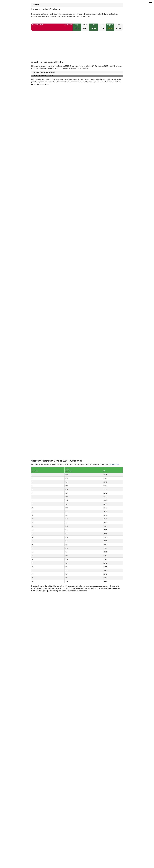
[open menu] (151, 3)
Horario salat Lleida (43, 451)
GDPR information (38, 548)
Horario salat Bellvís (43, 471)
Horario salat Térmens (44, 454)
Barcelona (39, 484)
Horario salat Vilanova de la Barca (48, 431)
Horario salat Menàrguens (45, 441)
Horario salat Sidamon (44, 480)
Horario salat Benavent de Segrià (47, 417)
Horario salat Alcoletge (44, 427)
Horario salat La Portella (44, 437)
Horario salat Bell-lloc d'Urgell (46, 457)
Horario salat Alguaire (43, 467)
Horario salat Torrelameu (44, 421)
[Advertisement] (77, 48)
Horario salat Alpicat (43, 464)
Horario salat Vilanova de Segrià (47, 434)
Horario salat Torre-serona (45, 424)
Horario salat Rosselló (43, 444)
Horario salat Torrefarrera (44, 461)
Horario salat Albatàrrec (44, 477)
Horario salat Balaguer (44, 474)
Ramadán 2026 (114, 276)
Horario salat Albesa (43, 447)
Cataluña (36, 5)
